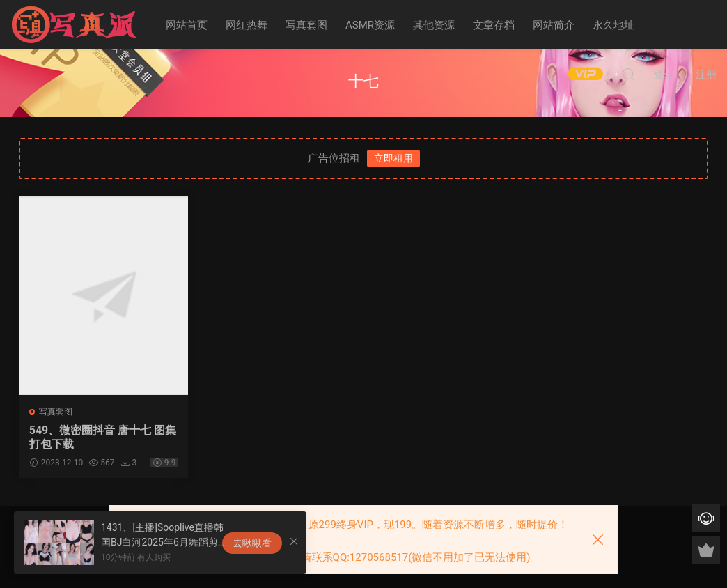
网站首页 (187, 25)
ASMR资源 (370, 25)
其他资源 (434, 25)
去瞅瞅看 (252, 543)
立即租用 (393, 158)
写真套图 (306, 25)
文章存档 (494, 25)
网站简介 (554, 25)
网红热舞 (247, 25)
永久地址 (613, 25)
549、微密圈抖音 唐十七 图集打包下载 (97, 437)
